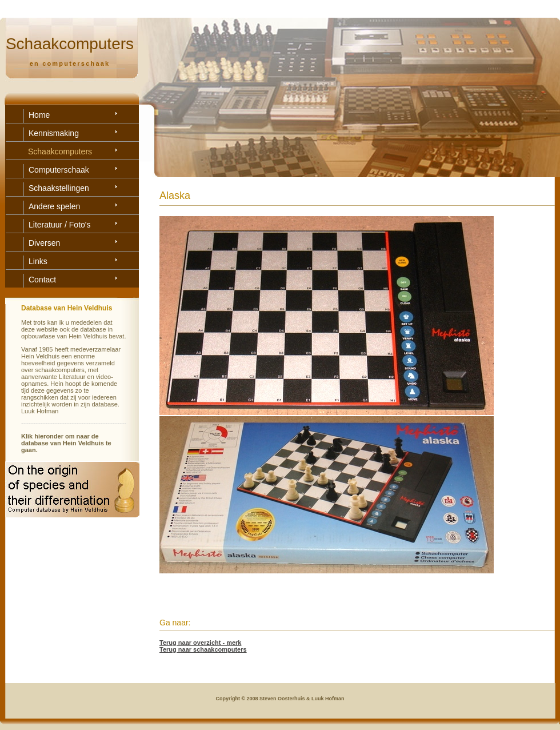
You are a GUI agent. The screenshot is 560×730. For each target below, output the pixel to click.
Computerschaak (59, 170)
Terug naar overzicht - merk (200, 643)
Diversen (44, 243)
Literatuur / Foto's (60, 225)
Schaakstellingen (59, 188)
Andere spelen (54, 206)
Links (38, 261)
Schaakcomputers (60, 151)
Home (39, 115)
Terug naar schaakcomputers (203, 649)
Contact (42, 280)
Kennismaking (54, 133)
